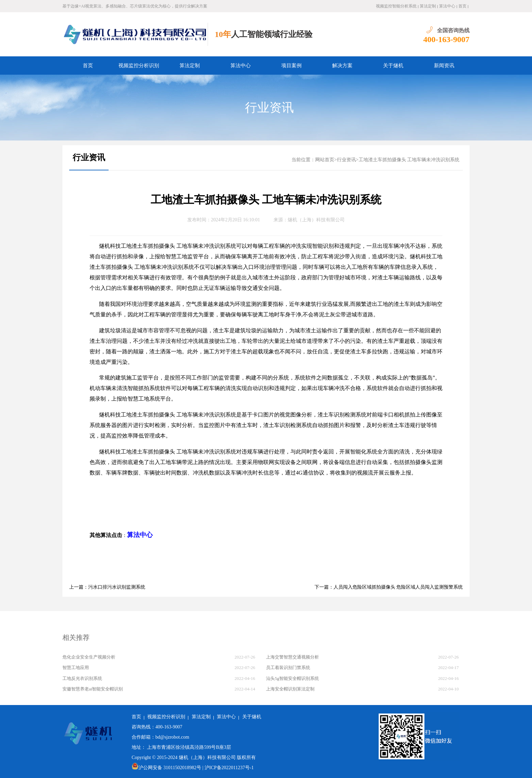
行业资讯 (269, 108)
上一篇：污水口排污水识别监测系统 (107, 587)
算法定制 (428, 6)
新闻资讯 (444, 66)
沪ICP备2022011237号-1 (229, 768)
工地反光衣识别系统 (82, 678)
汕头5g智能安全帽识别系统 (292, 678)
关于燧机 (393, 66)
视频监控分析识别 (139, 66)
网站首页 (325, 160)
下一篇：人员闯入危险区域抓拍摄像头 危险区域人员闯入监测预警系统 (389, 587)
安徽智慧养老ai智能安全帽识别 (93, 689)
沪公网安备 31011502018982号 (166, 768)
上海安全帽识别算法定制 (290, 689)
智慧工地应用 (76, 668)
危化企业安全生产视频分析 (89, 657)
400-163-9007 (446, 39)
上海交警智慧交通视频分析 (292, 657)
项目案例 (291, 66)
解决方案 (342, 66)
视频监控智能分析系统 (396, 6)
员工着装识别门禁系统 (288, 668)
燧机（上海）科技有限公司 (316, 220)
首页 (462, 6)
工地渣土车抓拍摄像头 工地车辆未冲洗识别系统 (409, 160)
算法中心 (447, 6)
